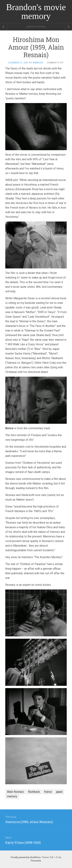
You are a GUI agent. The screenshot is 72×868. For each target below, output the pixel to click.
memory (12, 796)
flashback (34, 792)
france (48, 792)
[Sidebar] (4, 27)
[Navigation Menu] (68, 27)
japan (59, 792)
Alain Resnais (15, 792)
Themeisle (36, 861)
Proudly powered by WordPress (26, 857)
